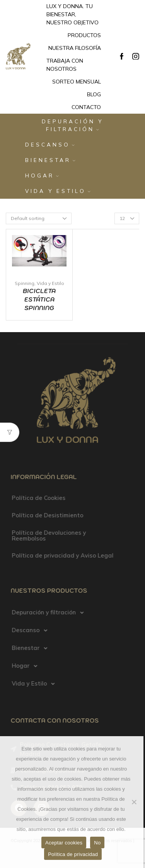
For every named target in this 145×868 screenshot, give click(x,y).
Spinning (25, 283)
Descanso (50, 145)
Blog (94, 94)
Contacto (86, 107)
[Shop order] (39, 218)
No (97, 843)
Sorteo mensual (77, 82)
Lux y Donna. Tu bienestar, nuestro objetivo (72, 14)
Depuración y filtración (72, 125)
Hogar (42, 176)
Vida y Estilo (58, 191)
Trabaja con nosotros (65, 65)
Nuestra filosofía (75, 48)
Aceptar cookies (64, 843)
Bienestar (50, 160)
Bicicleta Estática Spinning (39, 299)
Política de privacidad (73, 854)
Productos (84, 35)
